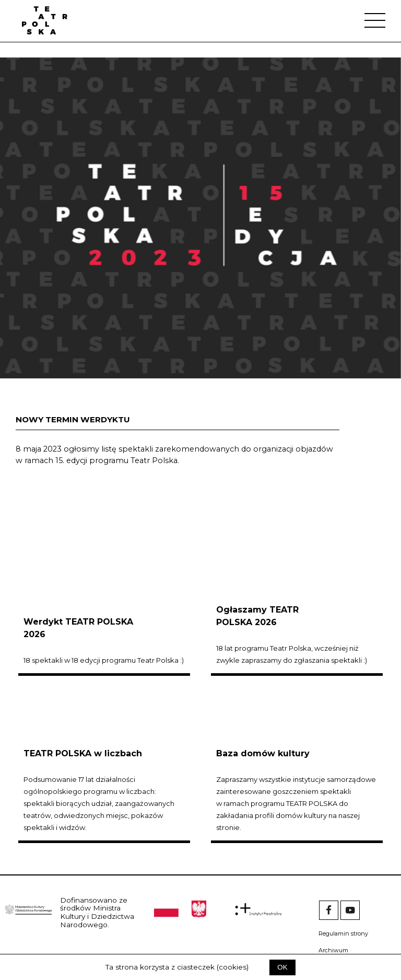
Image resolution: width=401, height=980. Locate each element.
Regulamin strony (343, 933)
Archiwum (333, 950)
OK (282, 967)
